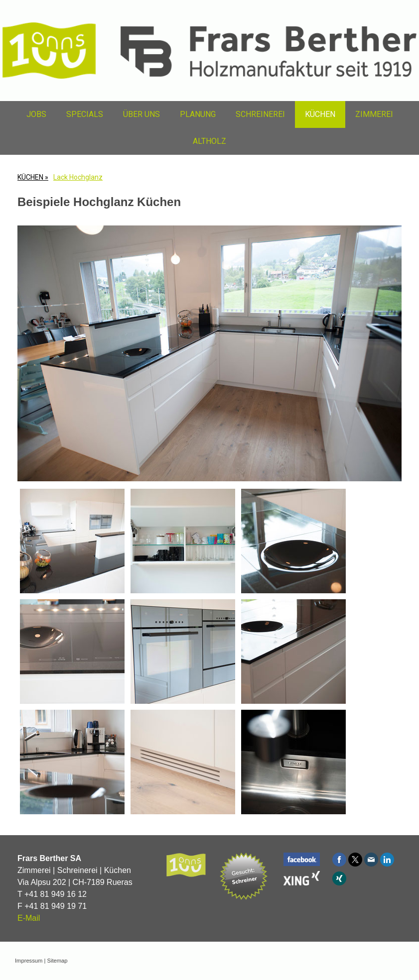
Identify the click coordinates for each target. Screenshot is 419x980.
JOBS (36, 114)
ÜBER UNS (141, 114)
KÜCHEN (320, 114)
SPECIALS (85, 114)
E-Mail (29, 918)
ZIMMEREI (374, 114)
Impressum (29, 961)
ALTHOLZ (209, 141)
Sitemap (57, 961)
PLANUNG (198, 114)
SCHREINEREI (260, 114)
